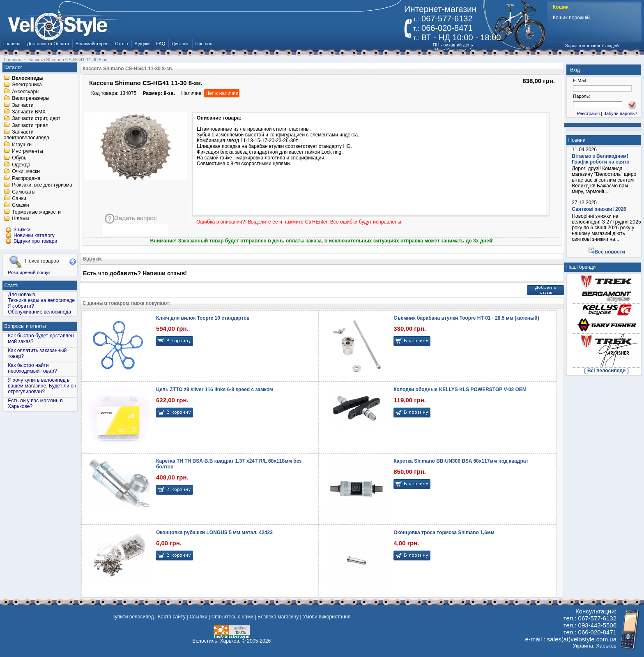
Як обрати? (21, 306)
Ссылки (199, 617)
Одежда (21, 165)
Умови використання (327, 617)
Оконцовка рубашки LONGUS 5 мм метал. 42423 (214, 533)
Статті (121, 44)
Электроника (27, 85)
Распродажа (26, 178)
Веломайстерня (92, 44)
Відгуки (142, 44)
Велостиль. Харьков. (216, 641)
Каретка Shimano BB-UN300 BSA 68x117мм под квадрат (461, 461)
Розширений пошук (29, 272)
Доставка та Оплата (48, 44)
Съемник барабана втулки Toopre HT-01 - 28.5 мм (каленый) (466, 318)
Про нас (204, 44)
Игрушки (22, 145)
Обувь (19, 158)
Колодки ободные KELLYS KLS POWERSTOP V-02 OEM (460, 390)
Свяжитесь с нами (232, 617)
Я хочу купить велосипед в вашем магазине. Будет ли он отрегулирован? (42, 386)
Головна (12, 44)
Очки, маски (26, 172)
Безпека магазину (278, 617)
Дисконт (180, 44)
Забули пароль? (620, 113)
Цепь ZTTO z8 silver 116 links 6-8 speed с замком (215, 390)
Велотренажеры (31, 99)
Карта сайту (171, 617)
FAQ (161, 44)
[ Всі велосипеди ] (607, 371)
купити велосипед (133, 617)
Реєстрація (588, 113)
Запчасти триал (30, 125)
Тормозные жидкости (36, 212)
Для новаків (21, 295)
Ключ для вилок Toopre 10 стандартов (203, 318)
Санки (19, 198)
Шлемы (21, 219)
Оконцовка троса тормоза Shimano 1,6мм (444, 533)
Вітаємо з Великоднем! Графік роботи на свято (600, 159)
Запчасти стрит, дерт (36, 119)
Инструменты (28, 151)
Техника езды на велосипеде (41, 300)
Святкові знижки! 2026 (599, 209)
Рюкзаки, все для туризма (42, 185)
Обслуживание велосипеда (39, 312)
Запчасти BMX (29, 112)
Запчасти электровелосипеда (26, 135)
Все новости (610, 252)
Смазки (20, 205)
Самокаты (24, 192)
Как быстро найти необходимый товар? (32, 368)
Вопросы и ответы (25, 326)
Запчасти (23, 105)
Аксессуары (26, 92)
